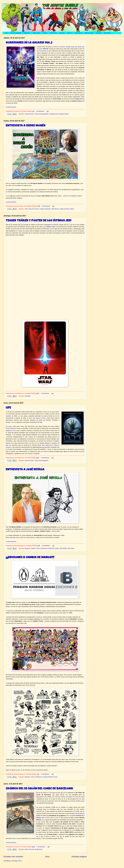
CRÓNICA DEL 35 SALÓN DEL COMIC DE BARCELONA (39, 789)
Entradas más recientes (13, 857)
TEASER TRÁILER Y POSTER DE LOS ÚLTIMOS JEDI (39, 221)
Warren (72, 209)
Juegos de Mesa (64, 209)
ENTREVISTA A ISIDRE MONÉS (26, 126)
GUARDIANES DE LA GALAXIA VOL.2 (29, 43)
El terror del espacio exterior (36, 418)
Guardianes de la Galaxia (56, 114)
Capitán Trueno (35, 548)
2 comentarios (46, 206)
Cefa (26, 209)
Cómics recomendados (16, 33)
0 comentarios (45, 393)
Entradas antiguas (79, 857)
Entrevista (48, 209)
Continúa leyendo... (11, 107)
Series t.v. (70, 33)
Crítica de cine (53, 33)
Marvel (67, 114)
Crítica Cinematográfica (41, 114)
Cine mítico (62, 33)
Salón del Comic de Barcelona (34, 849)
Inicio (7, 33)
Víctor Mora (71, 548)
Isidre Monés (55, 209)
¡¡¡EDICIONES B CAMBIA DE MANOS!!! (30, 558)
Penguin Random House (50, 777)
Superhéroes (27, 33)
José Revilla (63, 548)
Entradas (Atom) (17, 861)
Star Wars (28, 396)
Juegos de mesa (79, 33)
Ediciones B (44, 548)
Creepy (42, 209)
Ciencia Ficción (29, 114)
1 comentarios (40, 111)
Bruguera (45, 33)
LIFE (8, 408)
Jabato (57, 548)
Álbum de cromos (89, 33)
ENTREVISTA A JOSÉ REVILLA (25, 470)
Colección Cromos (34, 209)
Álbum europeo (36, 33)
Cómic (33, 777)
